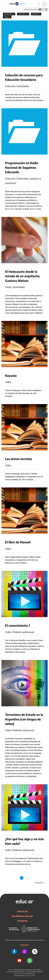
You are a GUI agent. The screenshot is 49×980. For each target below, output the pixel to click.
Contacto (22, 921)
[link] (44, 4)
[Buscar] (39, 4)
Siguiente (40, 883)
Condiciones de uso (22, 916)
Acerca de (22, 911)
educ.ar (11, 970)
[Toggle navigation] (2, 1)
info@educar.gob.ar (31, 976)
